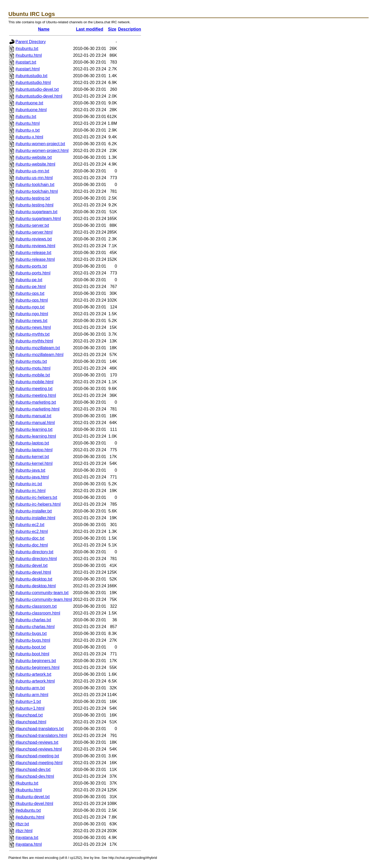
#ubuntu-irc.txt (29, 484)
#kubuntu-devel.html (34, 804)
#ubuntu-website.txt (34, 157)
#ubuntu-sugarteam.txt (36, 212)
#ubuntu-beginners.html (37, 667)
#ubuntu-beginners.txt (36, 661)
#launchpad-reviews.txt (37, 742)
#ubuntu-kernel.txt (32, 457)
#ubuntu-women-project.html (42, 151)
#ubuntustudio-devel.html (39, 96)
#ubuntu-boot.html (32, 654)
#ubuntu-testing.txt (33, 198)
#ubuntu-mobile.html (34, 382)
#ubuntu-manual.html (35, 423)
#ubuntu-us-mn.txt (32, 171)
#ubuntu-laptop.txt (32, 443)
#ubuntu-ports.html (33, 273)
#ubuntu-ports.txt (31, 266)
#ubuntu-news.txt (31, 321)
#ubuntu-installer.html (35, 518)
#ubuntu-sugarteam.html (38, 219)
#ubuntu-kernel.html (34, 463)
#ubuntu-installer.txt (34, 511)
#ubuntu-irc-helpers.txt (36, 497)
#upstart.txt (26, 62)
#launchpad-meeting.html (39, 763)
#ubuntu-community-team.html (44, 599)
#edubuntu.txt (28, 810)
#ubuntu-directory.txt (34, 552)
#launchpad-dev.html (35, 776)
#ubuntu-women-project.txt (40, 144)
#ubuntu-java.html (32, 477)
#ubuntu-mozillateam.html (39, 355)
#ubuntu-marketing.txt (36, 402)
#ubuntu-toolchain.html (37, 191)
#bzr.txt (22, 824)
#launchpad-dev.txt (33, 770)
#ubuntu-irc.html (31, 491)
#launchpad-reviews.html (39, 749)
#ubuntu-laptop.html (34, 450)
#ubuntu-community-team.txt (42, 593)
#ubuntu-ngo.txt (30, 307)
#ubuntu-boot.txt (31, 647)
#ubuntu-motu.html (33, 368)
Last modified (90, 29)
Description (130, 29)
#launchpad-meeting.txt (37, 756)
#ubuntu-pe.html (31, 287)
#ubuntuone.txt (29, 103)
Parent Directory (31, 42)
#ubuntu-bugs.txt (31, 633)
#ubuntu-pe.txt (29, 280)
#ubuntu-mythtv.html (34, 341)
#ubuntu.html (28, 123)
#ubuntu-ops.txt (30, 293)
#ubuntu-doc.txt (30, 538)
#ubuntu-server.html (34, 232)
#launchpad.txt (29, 715)
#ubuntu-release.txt (33, 253)
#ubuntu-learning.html (36, 436)
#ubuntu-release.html (35, 259)
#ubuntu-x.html (29, 137)
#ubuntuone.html (31, 110)
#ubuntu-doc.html (32, 545)
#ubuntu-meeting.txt (34, 389)
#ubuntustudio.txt (31, 76)
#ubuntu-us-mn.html (34, 178)
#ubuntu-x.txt (28, 130)
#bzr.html (24, 831)
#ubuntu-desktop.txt (34, 579)
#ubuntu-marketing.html (37, 409)
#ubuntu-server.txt (32, 225)
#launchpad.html (31, 722)
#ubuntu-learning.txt (34, 429)
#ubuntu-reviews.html (35, 246)
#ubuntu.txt (26, 117)
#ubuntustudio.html (33, 83)
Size (112, 29)
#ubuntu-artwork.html (35, 681)
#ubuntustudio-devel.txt (37, 89)
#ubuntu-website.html (35, 164)
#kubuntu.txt (27, 783)
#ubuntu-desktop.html (36, 586)
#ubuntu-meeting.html (36, 395)
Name (44, 29)
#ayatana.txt (27, 838)
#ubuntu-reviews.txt (34, 239)
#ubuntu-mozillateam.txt (38, 348)
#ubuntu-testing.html (34, 205)
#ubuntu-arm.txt (30, 688)
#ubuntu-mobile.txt (33, 375)
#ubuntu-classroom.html (38, 613)
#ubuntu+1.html (30, 708)
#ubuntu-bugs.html (33, 640)
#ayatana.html (29, 844)
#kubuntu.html (29, 790)
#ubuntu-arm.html (32, 695)
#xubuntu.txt (27, 49)
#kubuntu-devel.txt (33, 797)
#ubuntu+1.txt (28, 701)
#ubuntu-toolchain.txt (35, 185)
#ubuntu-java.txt (30, 470)
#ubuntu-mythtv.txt (32, 334)
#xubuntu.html (29, 55)
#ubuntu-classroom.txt (36, 606)
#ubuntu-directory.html (36, 559)
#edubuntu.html (30, 817)
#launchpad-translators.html (41, 735)
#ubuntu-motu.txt (31, 361)
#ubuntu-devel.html (33, 572)
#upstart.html (27, 69)
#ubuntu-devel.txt (32, 565)
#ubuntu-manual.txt (33, 416)
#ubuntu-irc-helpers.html (38, 504)
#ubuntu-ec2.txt (30, 525)
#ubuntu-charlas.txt (33, 620)
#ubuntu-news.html (33, 327)
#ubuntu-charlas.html (35, 627)
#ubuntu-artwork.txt (33, 674)
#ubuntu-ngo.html (32, 314)
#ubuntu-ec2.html (32, 531)
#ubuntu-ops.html (32, 300)
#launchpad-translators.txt (40, 729)
